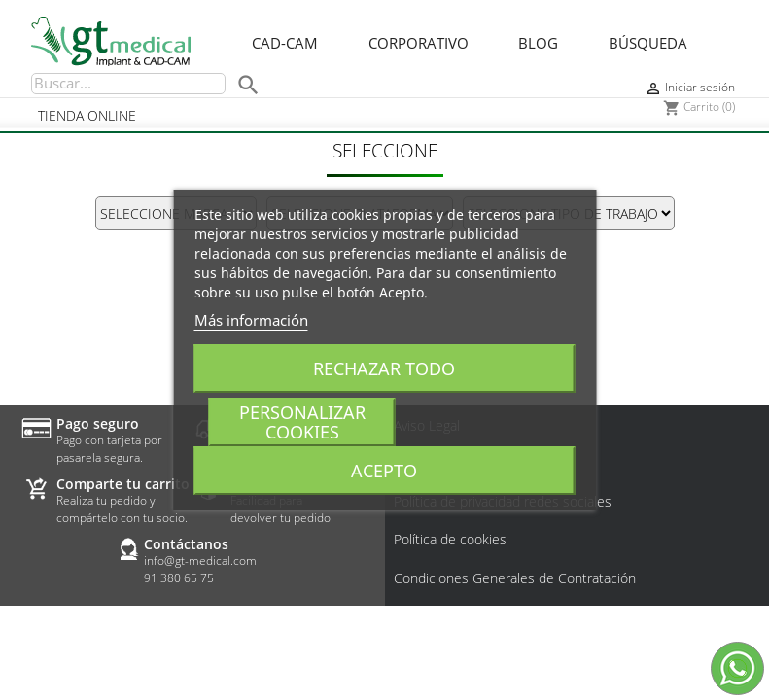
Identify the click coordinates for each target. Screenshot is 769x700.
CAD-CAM (285, 44)
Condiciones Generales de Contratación (515, 578)
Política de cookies (450, 540)
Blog (538, 44)
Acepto (384, 471)
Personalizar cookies (302, 422)
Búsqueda (648, 44)
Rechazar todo (384, 368)
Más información (251, 320)
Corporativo (419, 44)
